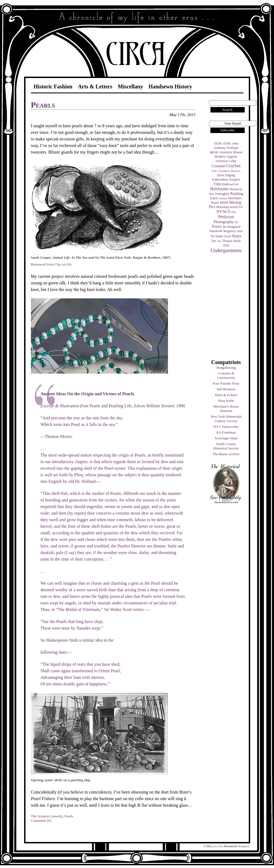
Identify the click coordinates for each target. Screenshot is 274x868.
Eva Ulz (218, 846)
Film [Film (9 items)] (217, 184)
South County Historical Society (226, 446)
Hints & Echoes (226, 395)
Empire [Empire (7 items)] (235, 179)
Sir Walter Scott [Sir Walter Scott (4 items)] (221, 236)
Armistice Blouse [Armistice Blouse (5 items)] (231, 152)
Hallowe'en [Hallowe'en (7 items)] (230, 184)
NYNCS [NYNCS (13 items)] (223, 211)
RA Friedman (226, 432)
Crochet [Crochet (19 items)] (233, 166)
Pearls (43, 105)
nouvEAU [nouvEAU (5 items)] (236, 207)
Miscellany (130, 86)
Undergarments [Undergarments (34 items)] (226, 250)
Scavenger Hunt (226, 438)
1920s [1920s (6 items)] (218, 143)
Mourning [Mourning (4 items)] (222, 207)
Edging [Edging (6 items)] (230, 175)
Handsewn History (170, 86)
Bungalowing (226, 367)
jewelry (58, 816)
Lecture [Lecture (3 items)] (223, 198)
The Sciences (40, 816)
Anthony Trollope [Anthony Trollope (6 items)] (226, 148)
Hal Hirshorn (226, 389)
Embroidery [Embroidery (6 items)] (220, 180)
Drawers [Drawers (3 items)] (235, 171)
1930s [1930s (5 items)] (227, 143)
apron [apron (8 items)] (214, 152)
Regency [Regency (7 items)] (230, 231)
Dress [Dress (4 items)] (221, 175)
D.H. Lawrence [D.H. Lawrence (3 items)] (221, 171)
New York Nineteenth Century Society (226, 419)
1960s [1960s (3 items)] (235, 144)
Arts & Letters (95, 86)
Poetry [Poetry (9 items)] (217, 226)
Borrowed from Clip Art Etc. (52, 264)
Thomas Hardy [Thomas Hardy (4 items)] (232, 241)
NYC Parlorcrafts (226, 427)
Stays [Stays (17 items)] (236, 236)
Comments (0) (41, 821)
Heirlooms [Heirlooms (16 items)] (219, 189)
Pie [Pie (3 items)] (237, 222)
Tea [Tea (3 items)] (219, 241)
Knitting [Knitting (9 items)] (237, 194)
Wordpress (243, 846)
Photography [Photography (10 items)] (224, 222)
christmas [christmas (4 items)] (222, 161)
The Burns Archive (226, 454)
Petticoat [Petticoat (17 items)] (226, 217)
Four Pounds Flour (226, 383)
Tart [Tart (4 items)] (214, 241)
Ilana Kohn (226, 401)
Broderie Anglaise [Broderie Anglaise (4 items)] (226, 157)
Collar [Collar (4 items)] (232, 161)
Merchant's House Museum (226, 409)
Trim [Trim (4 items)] (226, 245)
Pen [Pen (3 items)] (234, 212)
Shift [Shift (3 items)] (240, 231)
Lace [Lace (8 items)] (214, 198)
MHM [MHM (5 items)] (224, 203)
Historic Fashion (53, 86)
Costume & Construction (226, 375)
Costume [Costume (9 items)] (218, 166)
